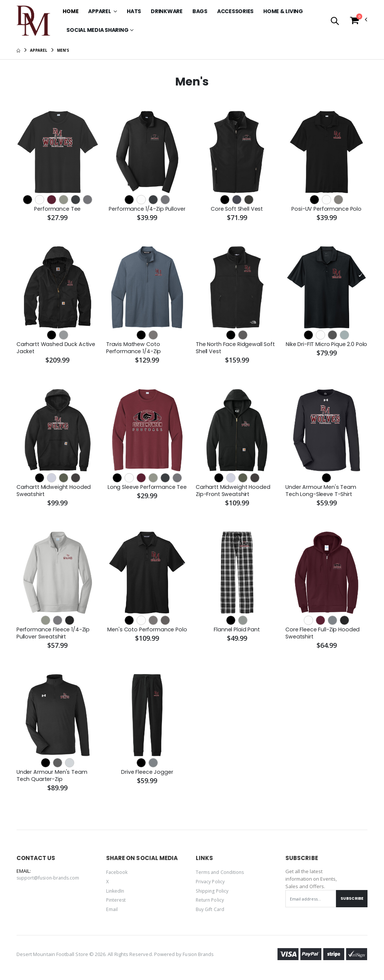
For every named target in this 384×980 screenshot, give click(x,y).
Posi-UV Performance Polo (326, 209)
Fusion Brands (199, 958)
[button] (335, 22)
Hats (134, 11)
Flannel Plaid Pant (237, 632)
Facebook (117, 876)
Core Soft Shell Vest (237, 209)
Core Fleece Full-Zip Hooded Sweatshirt (324, 636)
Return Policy (211, 903)
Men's (63, 50)
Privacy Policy (211, 885)
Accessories (235, 11)
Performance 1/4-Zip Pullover (147, 209)
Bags (200, 11)
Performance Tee (58, 209)
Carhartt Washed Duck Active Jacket (57, 349)
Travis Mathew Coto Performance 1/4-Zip (134, 349)
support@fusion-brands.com (50, 882)
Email (112, 912)
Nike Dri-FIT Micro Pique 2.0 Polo (320, 349)
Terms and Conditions (221, 876)
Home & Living (283, 11)
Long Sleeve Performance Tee (141, 492)
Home (70, 11)
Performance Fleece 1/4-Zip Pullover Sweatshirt (55, 636)
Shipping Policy (213, 894)
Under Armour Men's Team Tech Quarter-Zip (53, 779)
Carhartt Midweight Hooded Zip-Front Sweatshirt (234, 492)
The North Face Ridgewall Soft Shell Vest (237, 349)
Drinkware (167, 11)
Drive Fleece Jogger (147, 775)
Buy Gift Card (211, 912)
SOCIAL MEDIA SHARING (97, 30)
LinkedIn (116, 894)
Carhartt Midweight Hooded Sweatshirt (55, 492)
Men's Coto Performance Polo (147, 632)
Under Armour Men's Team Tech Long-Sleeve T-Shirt (322, 492)
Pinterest (117, 903)
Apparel (100, 11)
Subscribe (351, 902)
